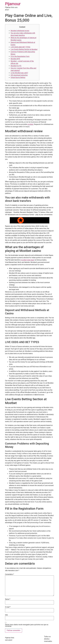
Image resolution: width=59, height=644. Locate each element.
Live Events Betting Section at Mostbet (24, 49)
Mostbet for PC (16, 66)
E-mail (8, 607)
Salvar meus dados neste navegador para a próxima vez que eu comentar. (27, 625)
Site (6, 615)
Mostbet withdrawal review (20, 31)
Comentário (10, 574)
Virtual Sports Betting (18, 78)
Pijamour (13, 4)
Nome (8, 599)
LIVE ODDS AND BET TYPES (20, 47)
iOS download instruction (19, 75)
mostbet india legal (27, 260)
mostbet (30, 124)
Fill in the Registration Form (20, 56)
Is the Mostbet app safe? (19, 73)
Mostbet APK (15, 59)
